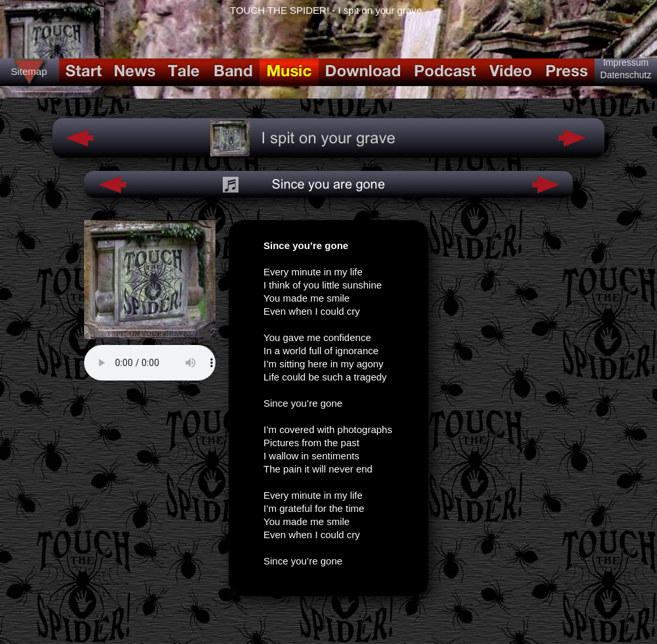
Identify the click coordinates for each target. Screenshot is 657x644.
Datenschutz (626, 75)
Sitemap (29, 71)
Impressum (626, 62)
